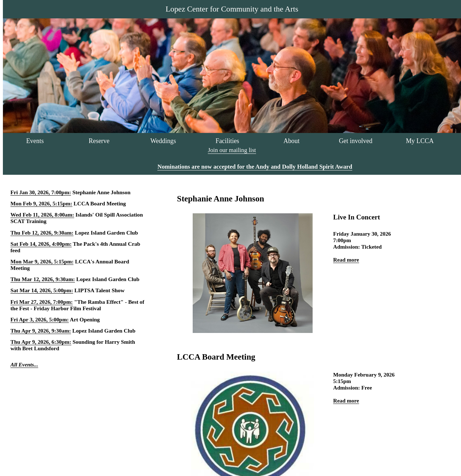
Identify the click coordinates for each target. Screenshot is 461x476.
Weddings (163, 141)
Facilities (227, 141)
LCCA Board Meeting (100, 203)
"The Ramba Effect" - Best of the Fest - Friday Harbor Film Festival (77, 305)
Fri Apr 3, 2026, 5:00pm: (40, 319)
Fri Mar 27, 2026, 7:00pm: (42, 302)
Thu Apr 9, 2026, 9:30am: (41, 331)
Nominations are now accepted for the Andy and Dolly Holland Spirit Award (255, 167)
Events (35, 141)
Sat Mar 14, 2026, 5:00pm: (42, 290)
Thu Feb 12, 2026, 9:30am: (42, 233)
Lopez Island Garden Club (106, 233)
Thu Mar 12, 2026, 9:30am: (43, 279)
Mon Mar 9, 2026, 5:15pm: (42, 261)
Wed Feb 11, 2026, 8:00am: (42, 215)
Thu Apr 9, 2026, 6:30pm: (41, 342)
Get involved (356, 141)
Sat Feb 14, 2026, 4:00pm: (41, 244)
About (292, 141)
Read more (346, 260)
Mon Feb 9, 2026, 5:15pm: (41, 203)
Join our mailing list (232, 150)
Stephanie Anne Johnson (101, 192)
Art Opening (85, 319)
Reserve (99, 141)
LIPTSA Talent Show (100, 290)
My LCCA (420, 141)
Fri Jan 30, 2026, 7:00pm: (41, 192)
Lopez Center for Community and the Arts (232, 9)
